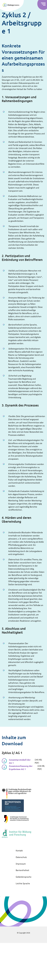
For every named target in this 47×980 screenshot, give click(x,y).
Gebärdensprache (24, 877)
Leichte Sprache (23, 883)
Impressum (21, 864)
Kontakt (19, 851)
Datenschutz (21, 857)
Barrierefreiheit (22, 870)
